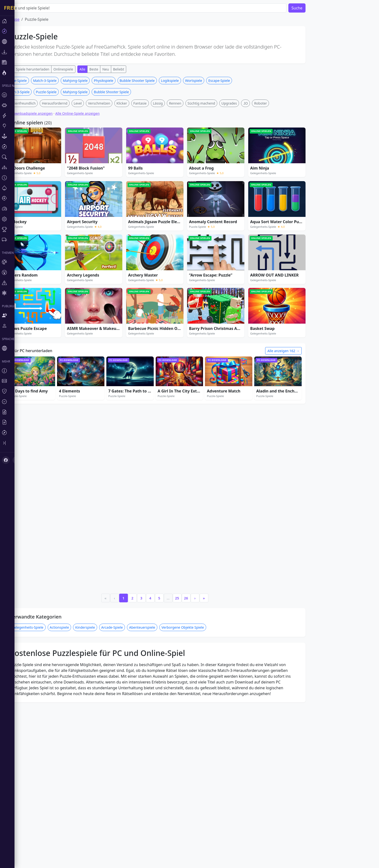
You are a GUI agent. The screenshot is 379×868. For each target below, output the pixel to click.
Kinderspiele (100, 580)
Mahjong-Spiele (90, 81)
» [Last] (218, 550)
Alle (97, 69)
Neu (120, 69)
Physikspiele (118, 81)
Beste (108, 69)
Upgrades (244, 103)
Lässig (172, 103)
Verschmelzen (114, 103)
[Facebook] (6, 460)
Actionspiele (74, 580)
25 (191, 550)
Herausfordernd (69, 103)
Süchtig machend (216, 103)
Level (92, 103)
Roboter (275, 103)
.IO (260, 103)
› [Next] (209, 550)
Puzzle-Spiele (61, 92)
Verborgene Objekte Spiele (197, 580)
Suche (311, 8)
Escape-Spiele (234, 81)
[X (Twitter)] (16, 460)
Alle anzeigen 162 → (298, 351)
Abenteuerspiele (157, 580)
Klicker (136, 103)
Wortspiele (208, 81)
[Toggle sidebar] (29, 443)
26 (200, 550)
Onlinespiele (78, 69)
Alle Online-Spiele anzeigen (92, 113)
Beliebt (133, 69)
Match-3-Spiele (59, 81)
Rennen (189, 103)
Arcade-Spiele (127, 580)
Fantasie (155, 103)
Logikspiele (184, 81)
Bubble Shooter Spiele (152, 81)
